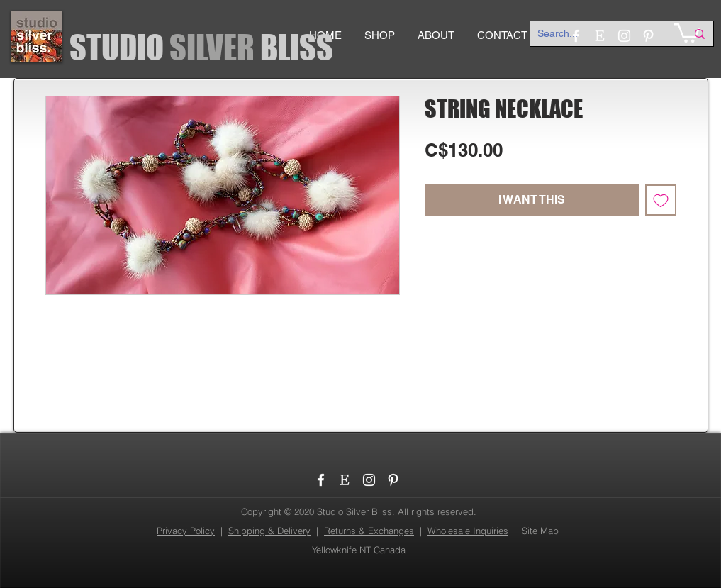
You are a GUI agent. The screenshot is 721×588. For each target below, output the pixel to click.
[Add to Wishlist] (661, 200)
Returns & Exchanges (369, 531)
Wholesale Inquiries (468, 531)
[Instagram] (369, 480)
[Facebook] (321, 480)
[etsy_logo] (345, 480)
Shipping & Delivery (269, 531)
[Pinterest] (393, 480)
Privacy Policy (186, 531)
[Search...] (601, 34)
